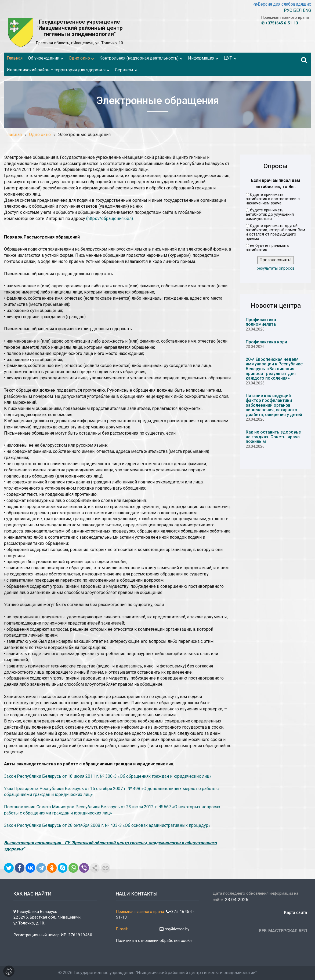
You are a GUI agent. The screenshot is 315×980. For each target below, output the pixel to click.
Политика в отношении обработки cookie (154, 941)
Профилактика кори (266, 342)
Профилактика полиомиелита (261, 322)
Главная (14, 135)
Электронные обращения (84, 135)
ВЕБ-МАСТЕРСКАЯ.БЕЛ (283, 931)
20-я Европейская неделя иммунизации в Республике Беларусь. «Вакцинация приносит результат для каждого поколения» (274, 369)
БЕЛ (298, 10)
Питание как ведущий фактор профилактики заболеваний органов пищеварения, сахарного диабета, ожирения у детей (274, 405)
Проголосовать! (276, 260)
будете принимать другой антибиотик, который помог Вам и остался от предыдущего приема (275, 232)
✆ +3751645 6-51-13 (280, 23)
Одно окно (40, 135)
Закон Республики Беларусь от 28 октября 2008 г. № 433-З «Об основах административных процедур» (107, 825)
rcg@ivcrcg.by (174, 929)
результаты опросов (276, 268)
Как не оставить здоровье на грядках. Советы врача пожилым (273, 437)
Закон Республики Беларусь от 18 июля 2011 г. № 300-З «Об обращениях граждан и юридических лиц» (108, 776)
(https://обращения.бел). (110, 219)
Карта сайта (295, 913)
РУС (288, 10)
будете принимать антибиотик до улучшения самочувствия (270, 215)
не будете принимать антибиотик (267, 248)
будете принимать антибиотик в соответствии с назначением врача (273, 199)
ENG (307, 10)
